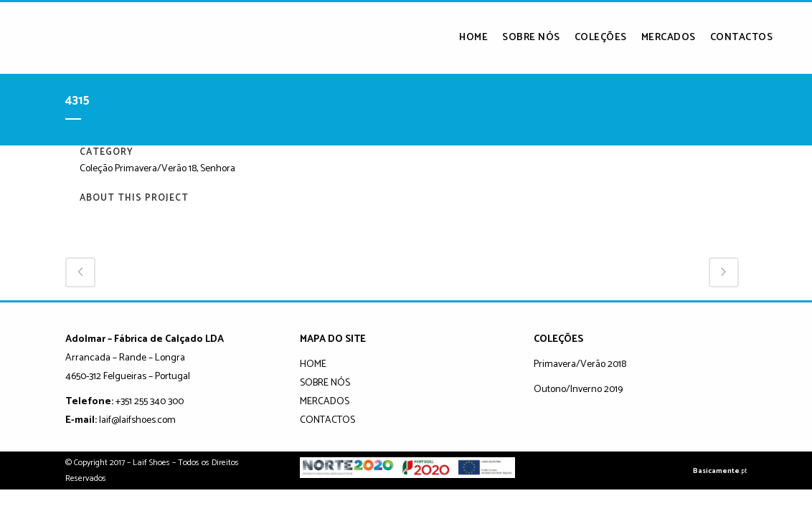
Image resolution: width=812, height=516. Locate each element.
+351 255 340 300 (150, 402)
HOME (313, 364)
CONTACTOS (327, 420)
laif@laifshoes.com (137, 420)
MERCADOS (325, 402)
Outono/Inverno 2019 (578, 390)
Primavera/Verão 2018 (580, 364)
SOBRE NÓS (325, 383)
